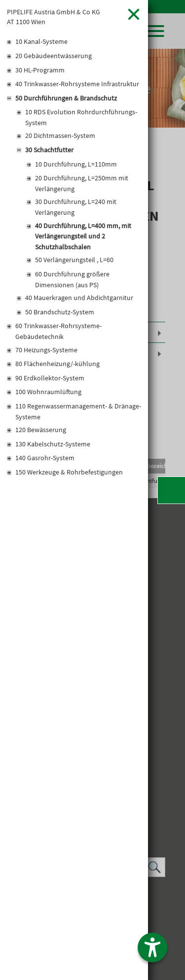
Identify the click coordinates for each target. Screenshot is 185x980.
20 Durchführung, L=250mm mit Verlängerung (82, 183)
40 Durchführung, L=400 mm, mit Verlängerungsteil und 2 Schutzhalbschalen (83, 236)
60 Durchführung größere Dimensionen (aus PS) (72, 279)
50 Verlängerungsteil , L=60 (74, 260)
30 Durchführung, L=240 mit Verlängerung (76, 207)
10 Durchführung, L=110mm (76, 164)
